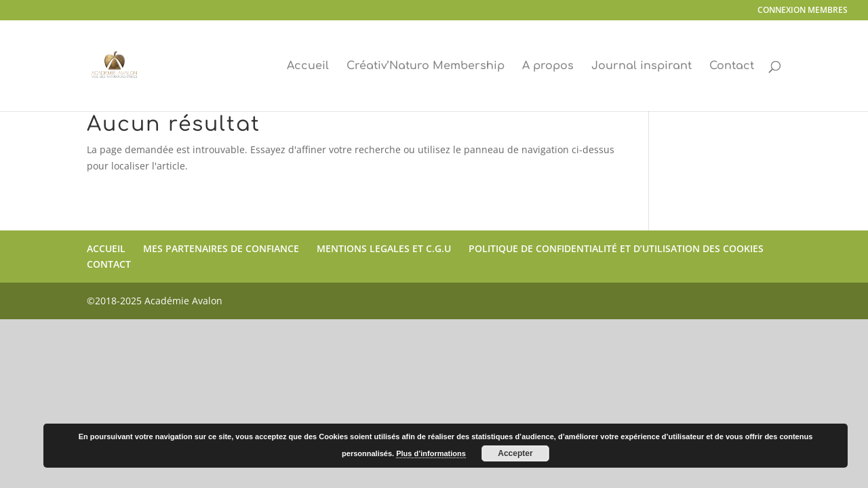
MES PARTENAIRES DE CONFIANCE (221, 248)
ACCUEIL (106, 248)
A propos (548, 66)
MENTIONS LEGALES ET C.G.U (384, 248)
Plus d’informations (431, 453)
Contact (732, 66)
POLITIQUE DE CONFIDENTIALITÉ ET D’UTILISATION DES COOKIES (616, 248)
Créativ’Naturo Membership (426, 66)
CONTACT (109, 264)
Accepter (515, 453)
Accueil (308, 66)
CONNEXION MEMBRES (803, 11)
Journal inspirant (642, 66)
